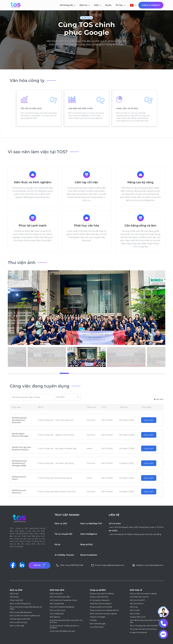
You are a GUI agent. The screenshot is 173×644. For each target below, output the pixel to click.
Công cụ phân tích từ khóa (101, 607)
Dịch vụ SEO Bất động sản (21, 612)
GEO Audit (14, 597)
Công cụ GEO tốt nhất (99, 597)
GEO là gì (134, 607)
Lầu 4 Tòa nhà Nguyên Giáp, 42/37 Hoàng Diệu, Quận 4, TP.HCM (136, 527)
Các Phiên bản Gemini (139, 597)
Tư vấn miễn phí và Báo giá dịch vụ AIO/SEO (65, 627)
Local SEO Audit (97, 627)
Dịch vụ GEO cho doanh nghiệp (143, 594)
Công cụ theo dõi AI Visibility (102, 594)
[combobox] (68, 397)
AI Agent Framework (138, 632)
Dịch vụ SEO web (17, 626)
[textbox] (68, 397)
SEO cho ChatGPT (137, 600)
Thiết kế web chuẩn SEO (20, 619)
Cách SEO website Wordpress (62, 607)
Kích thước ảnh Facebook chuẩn (63, 600)
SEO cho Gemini (137, 604)
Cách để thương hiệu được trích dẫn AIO (145, 621)
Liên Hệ (40, 565)
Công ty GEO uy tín (138, 617)
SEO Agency (55, 617)
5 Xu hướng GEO (57, 614)
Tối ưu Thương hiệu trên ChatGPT (144, 626)
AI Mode (93, 620)
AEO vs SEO (135, 610)
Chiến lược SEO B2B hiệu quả (62, 631)
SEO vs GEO (135, 614)
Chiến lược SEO (56, 594)
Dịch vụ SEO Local (57, 610)
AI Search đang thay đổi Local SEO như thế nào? (66, 621)
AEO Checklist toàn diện (60, 597)
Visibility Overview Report (101, 604)
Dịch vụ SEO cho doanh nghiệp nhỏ (25, 616)
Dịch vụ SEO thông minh (20, 604)
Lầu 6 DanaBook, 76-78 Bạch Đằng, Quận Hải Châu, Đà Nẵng (135, 534)
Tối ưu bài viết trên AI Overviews (143, 629)
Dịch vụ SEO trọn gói (18, 622)
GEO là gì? (14, 594)
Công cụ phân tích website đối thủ (104, 610)
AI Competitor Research (100, 600)
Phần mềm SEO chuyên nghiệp (103, 614)
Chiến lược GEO (16, 600)
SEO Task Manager (98, 624)
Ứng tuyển (149, 420)
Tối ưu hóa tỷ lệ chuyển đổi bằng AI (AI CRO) (26, 608)
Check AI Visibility (151, 5)
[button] (64, 373)
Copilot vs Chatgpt (98, 617)
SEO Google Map (57, 604)
